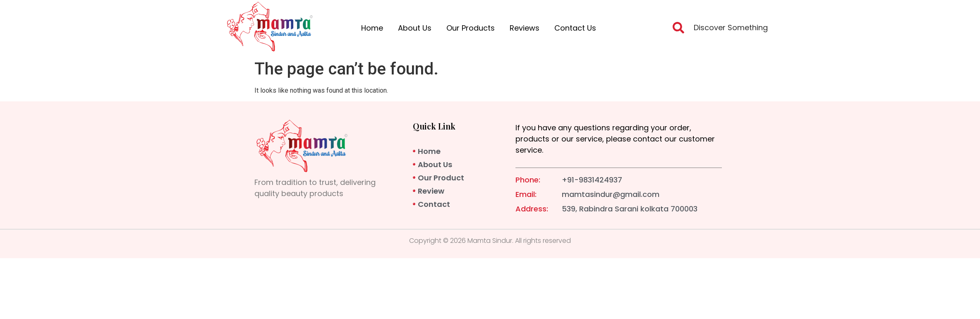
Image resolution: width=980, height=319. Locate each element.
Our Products (471, 28)
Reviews (525, 28)
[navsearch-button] (678, 30)
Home (372, 28)
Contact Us (575, 28)
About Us (415, 28)
